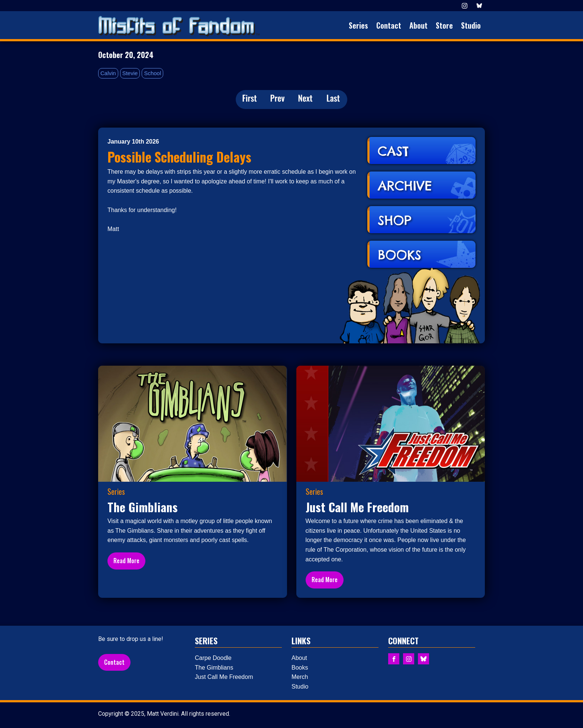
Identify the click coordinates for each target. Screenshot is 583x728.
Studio (471, 25)
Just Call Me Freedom (224, 677)
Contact (389, 25)
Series (358, 25)
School (152, 73)
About (418, 25)
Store (444, 25)
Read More (126, 561)
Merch (300, 677)
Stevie (130, 73)
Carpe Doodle (213, 658)
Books (300, 668)
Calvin (108, 73)
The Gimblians (214, 668)
